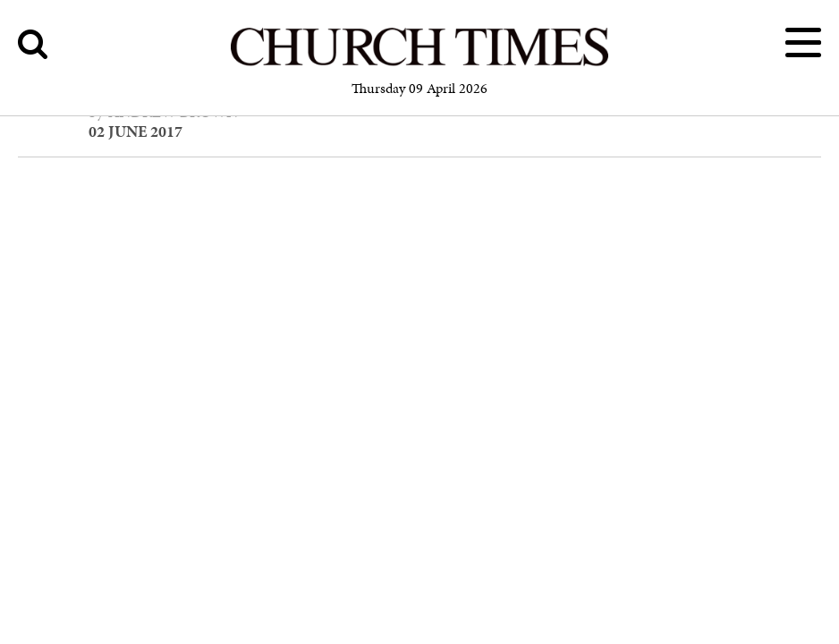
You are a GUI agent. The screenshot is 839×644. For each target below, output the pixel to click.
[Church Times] (419, 63)
